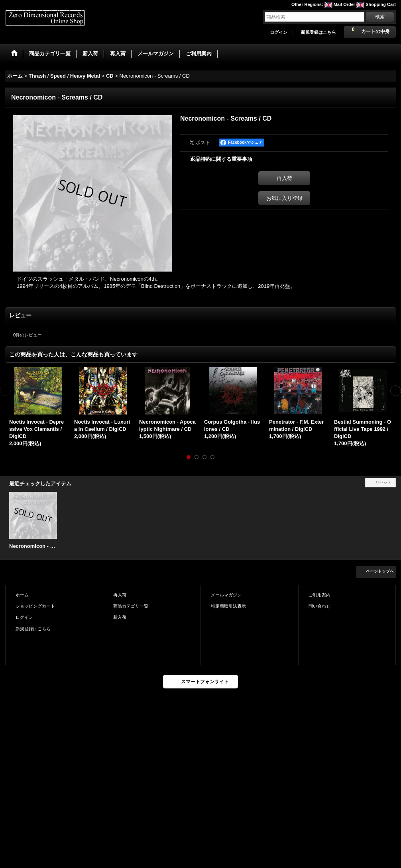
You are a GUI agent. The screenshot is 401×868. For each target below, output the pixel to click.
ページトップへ (380, 571)
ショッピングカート (35, 606)
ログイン (279, 32)
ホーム (22, 595)
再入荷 (284, 178)
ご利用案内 (319, 595)
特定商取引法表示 (228, 606)
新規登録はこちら (318, 32)
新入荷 (120, 617)
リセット (383, 482)
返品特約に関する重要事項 (221, 159)
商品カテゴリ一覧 (131, 606)
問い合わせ (319, 606)
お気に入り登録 (284, 198)
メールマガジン (226, 595)
